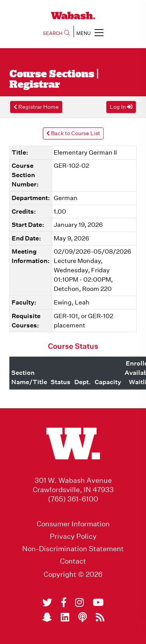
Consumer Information (73, 524)
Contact (73, 561)
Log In (121, 107)
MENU (90, 32)
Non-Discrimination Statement (73, 549)
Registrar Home (36, 107)
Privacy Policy (73, 536)
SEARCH (56, 33)
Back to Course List (73, 133)
